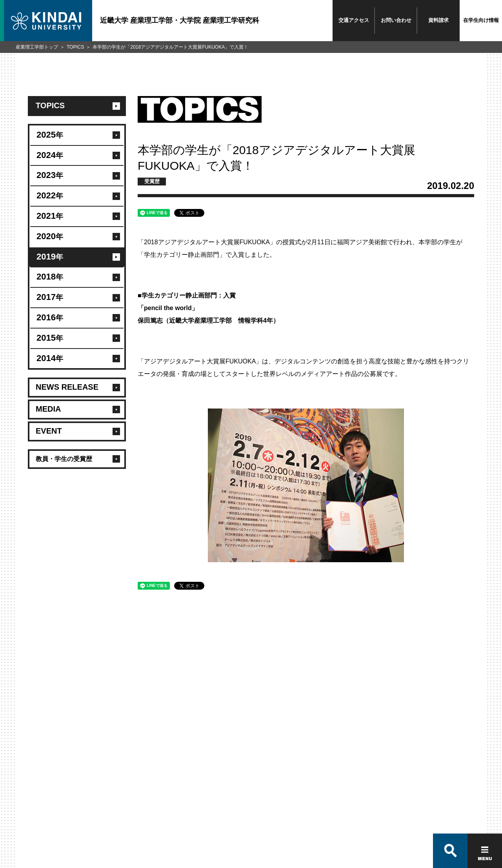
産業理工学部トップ (37, 47)
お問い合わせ (396, 20)
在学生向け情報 (481, 20)
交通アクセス (354, 20)
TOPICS (75, 47)
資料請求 (438, 20)
